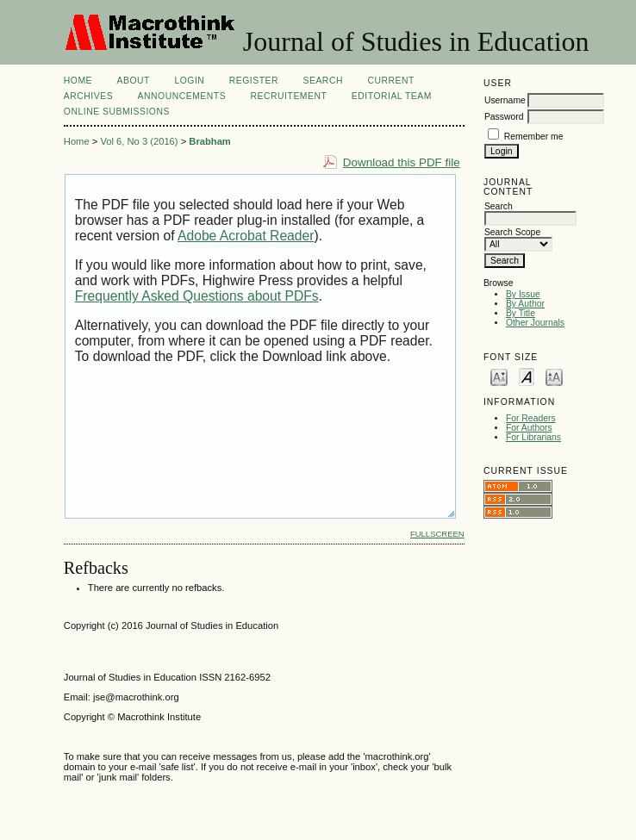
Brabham (210, 141)
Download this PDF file (402, 162)
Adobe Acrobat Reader (246, 236)
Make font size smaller (499, 376)
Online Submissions (117, 112)
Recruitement (289, 96)
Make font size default (527, 376)
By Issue (523, 294)
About (134, 81)
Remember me (534, 137)
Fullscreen (437, 534)
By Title (521, 313)
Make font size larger (554, 376)
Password (504, 117)
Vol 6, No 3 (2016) (139, 141)
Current (390, 81)
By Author (525, 304)
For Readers (531, 418)
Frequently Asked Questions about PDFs (197, 296)
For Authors (529, 428)
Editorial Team (392, 96)
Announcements (182, 96)
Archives (88, 96)
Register (254, 81)
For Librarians (533, 437)
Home (78, 81)
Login (189, 81)
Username (505, 100)
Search (323, 81)
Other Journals (535, 323)
